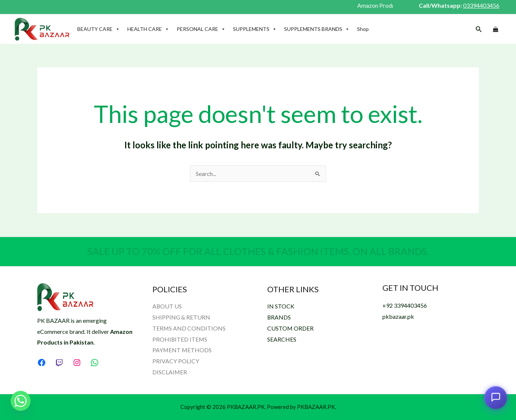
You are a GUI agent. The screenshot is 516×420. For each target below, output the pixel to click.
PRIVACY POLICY (176, 361)
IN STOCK (281, 306)
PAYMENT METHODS (182, 350)
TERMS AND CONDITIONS (189, 328)
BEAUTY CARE (99, 29)
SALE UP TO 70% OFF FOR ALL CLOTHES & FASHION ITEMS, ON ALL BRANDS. (258, 251)
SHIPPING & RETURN (181, 317)
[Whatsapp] (21, 401)
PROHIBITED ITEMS (180, 339)
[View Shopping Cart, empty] (495, 29)
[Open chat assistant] (496, 398)
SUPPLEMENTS (255, 29)
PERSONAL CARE (201, 29)
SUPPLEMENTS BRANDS (317, 29)
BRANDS (279, 317)
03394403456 (481, 5)
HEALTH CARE (148, 29)
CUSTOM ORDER (291, 328)
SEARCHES (282, 339)
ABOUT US (167, 306)
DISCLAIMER (170, 372)
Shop (363, 29)
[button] (479, 29)
